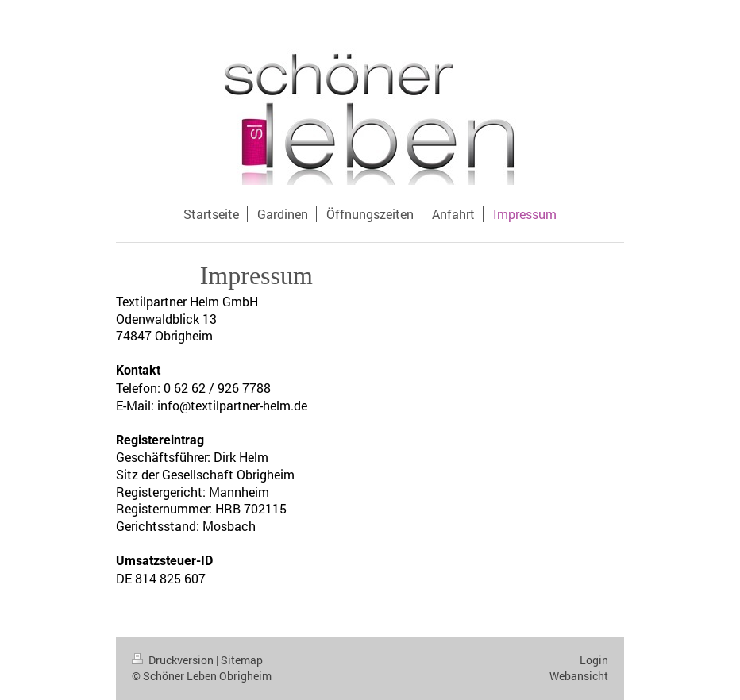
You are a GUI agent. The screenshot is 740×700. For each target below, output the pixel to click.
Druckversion (174, 660)
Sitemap (242, 660)
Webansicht (579, 676)
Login (594, 660)
